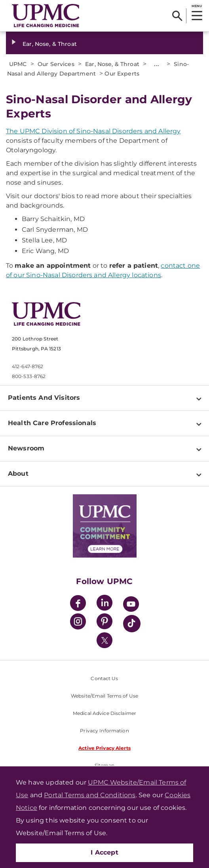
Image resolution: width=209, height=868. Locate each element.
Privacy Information (104, 731)
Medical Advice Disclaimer (104, 713)
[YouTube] (131, 605)
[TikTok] (132, 624)
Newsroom (26, 448)
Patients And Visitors (44, 398)
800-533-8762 (29, 376)
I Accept (104, 852)
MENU (197, 6)
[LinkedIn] (104, 604)
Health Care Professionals (52, 423)
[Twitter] (104, 640)
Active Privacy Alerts (104, 748)
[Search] (177, 16)
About (18, 474)
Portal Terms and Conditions (90, 795)
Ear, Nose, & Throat (50, 44)
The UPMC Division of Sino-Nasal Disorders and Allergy (93, 131)
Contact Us (104, 678)
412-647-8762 (28, 366)
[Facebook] (78, 604)
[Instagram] (78, 623)
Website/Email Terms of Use (104, 696)
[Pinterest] (104, 623)
